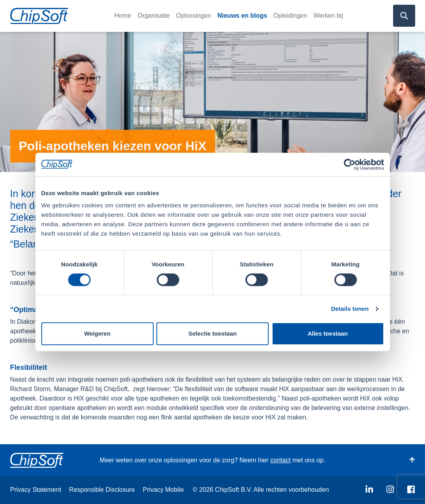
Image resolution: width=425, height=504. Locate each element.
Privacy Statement (36, 490)
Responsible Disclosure (102, 490)
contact (280, 460)
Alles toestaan (328, 333)
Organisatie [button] (154, 16)
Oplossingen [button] (194, 16)
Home (123, 16)
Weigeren (97, 333)
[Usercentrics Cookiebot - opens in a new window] (350, 164)
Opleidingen (290, 16)
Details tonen (350, 309)
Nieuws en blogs (242, 16)
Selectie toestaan (212, 333)
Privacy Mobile (163, 490)
